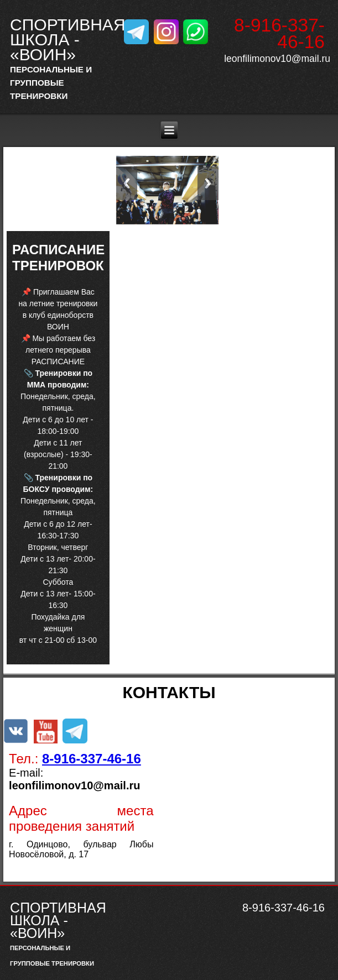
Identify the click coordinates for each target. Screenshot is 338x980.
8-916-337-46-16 (92, 759)
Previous (127, 183)
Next (208, 183)
